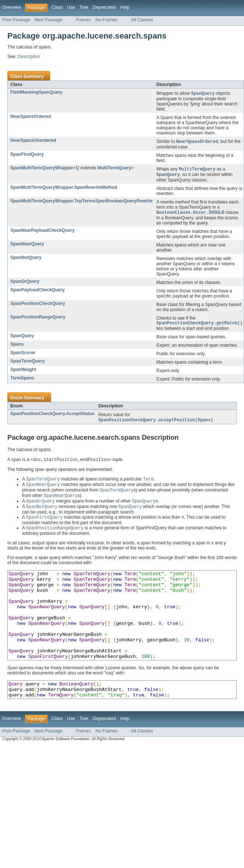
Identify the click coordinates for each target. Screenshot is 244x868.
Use (71, 7)
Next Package (49, 20)
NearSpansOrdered (31, 117)
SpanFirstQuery (27, 155)
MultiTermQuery (114, 169)
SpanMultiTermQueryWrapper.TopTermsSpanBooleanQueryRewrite (82, 202)
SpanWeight (23, 372)
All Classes (142, 20)
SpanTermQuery (28, 364)
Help (125, 7)
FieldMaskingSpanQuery (36, 92)
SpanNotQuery (26, 259)
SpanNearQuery (27, 246)
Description (29, 57)
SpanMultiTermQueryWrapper (42, 169)
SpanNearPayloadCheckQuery (42, 232)
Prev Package (16, 20)
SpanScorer (23, 355)
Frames (83, 20)
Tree (84, 7)
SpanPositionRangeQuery (38, 319)
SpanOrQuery (25, 283)
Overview (12, 7)
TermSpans (22, 381)
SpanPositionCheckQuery (38, 305)
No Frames (107, 20)
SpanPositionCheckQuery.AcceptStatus (52, 416)
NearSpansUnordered (33, 141)
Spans (17, 347)
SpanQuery (22, 338)
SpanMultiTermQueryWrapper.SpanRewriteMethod (64, 189)
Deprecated (105, 7)
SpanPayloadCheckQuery (37, 292)
